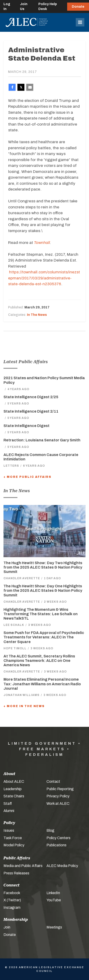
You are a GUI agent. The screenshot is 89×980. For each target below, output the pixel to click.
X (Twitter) (12, 900)
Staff (8, 804)
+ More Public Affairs (27, 477)
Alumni (9, 811)
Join (7, 927)
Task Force (13, 838)
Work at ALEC (58, 804)
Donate (78, 7)
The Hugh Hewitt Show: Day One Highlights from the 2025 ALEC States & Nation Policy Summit (43, 590)
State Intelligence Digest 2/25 (31, 397)
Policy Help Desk (48, 6)
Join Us (24, 6)
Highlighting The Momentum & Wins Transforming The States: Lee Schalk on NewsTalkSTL (41, 614)
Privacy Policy (58, 796)
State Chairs (14, 796)
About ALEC (14, 781)
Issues (9, 830)
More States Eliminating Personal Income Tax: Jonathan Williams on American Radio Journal (42, 684)
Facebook (12, 893)
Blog (50, 830)
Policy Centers (58, 838)
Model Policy (14, 845)
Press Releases (16, 873)
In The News (37, 315)
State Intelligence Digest (26, 426)
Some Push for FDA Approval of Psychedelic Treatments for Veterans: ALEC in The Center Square (44, 637)
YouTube (54, 900)
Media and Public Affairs (23, 866)
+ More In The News (24, 706)
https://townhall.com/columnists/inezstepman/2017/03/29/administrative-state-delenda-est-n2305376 (44, 278)
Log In (7, 6)
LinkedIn (53, 893)
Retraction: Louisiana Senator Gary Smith (42, 440)
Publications (56, 845)
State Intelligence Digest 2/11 (31, 411)
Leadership (13, 789)
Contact (53, 781)
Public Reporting (60, 789)
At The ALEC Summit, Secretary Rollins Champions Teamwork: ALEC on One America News (39, 661)
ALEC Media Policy (62, 866)
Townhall (42, 243)
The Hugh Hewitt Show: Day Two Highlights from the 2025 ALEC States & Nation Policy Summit (43, 567)
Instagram (12, 907)
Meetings (54, 927)
